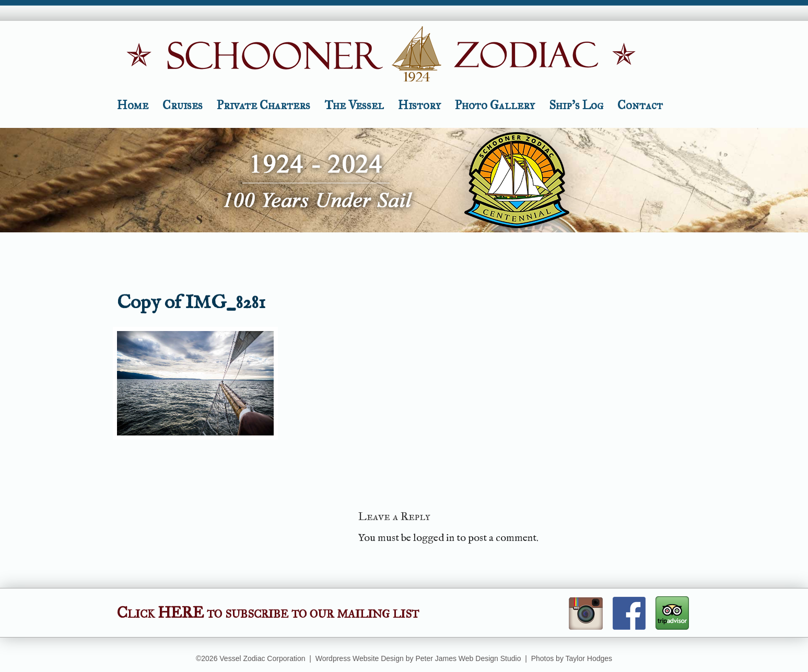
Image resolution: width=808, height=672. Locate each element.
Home (133, 105)
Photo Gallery (495, 105)
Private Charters (264, 105)
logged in (434, 538)
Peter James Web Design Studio (468, 658)
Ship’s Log (576, 105)
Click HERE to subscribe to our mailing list (268, 612)
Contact (640, 105)
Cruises (183, 105)
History (419, 105)
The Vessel (354, 105)
